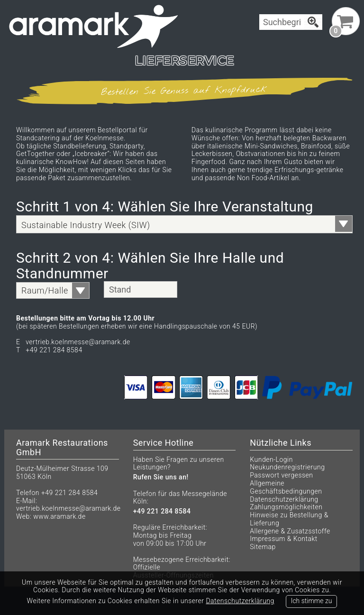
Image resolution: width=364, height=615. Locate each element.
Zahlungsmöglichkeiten (286, 507)
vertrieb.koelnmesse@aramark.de (68, 508)
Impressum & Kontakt (284, 539)
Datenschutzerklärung (284, 499)
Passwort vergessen (281, 475)
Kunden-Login (271, 459)
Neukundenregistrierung (287, 467)
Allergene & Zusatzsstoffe (290, 531)
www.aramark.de (59, 516)
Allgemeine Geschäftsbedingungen (286, 487)
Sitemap (263, 547)
